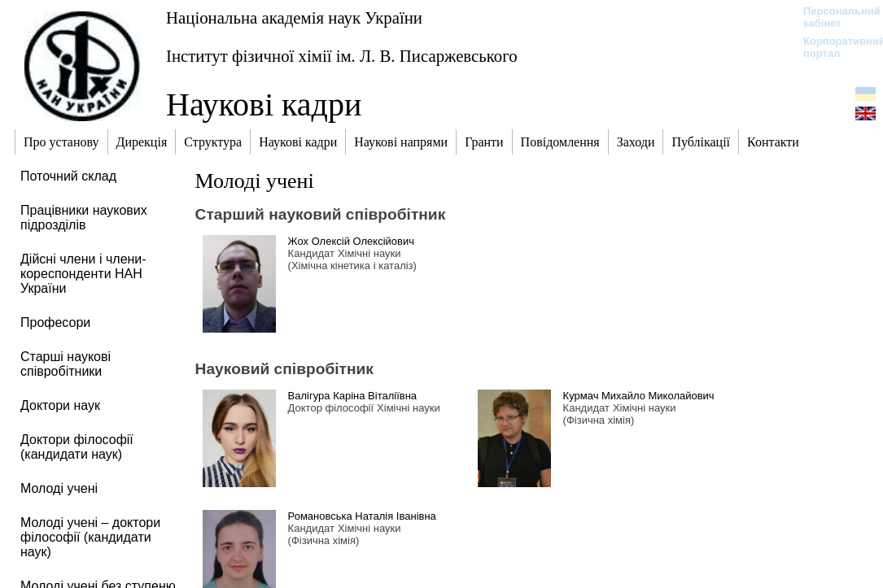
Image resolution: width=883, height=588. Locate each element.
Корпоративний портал (834, 47)
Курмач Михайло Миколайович (639, 396)
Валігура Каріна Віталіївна (352, 396)
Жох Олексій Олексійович (351, 241)
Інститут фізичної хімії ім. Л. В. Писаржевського (342, 56)
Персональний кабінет (834, 17)
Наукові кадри (264, 105)
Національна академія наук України (294, 17)
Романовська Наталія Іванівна (362, 516)
